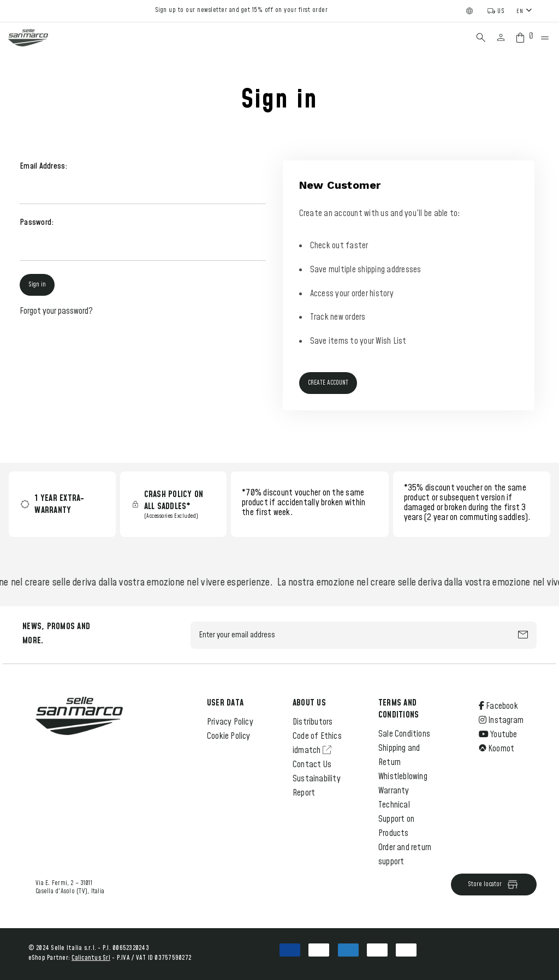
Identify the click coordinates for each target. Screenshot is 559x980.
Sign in (37, 285)
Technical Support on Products (396, 819)
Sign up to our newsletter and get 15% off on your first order (242, 10)
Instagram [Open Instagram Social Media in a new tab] (501, 720)
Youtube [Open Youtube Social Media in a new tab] (498, 734)
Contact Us (312, 764)
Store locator (493, 885)
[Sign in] (501, 38)
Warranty (394, 791)
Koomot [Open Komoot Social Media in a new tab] (496, 749)
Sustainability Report (317, 786)
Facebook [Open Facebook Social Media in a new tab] (498, 706)
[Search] (481, 38)
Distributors (313, 722)
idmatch (312, 750)
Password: (37, 222)
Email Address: (44, 166)
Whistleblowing (403, 776)
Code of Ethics (317, 736)
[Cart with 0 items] (522, 38)
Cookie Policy (229, 736)
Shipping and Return (399, 755)
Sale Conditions (404, 734)
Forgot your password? (56, 311)
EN (520, 11)
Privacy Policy (230, 722)
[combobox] (525, 11)
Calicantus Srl (91, 958)
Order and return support (405, 854)
